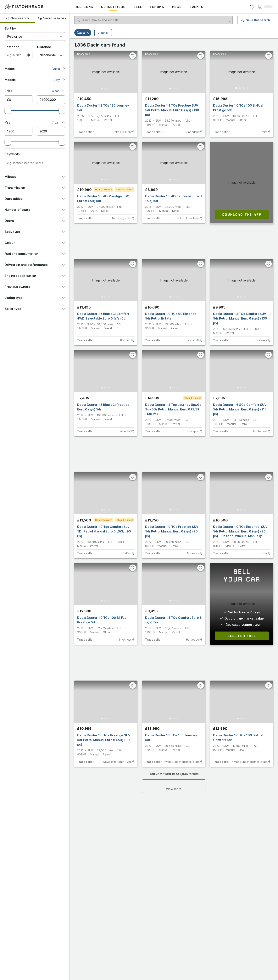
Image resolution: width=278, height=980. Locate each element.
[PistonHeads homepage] (24, 7)
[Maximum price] (51, 100)
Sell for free (242, 636)
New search (17, 18)
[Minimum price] (19, 100)
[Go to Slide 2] (104, 88)
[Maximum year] (51, 131)
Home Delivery (103, 189)
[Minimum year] (19, 131)
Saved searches (52, 18)
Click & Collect (125, 189)
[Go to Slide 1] (100, 88)
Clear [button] (55, 91)
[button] (88, 33)
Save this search (255, 20)
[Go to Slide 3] (108, 88)
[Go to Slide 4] (112, 88)
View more (174, 789)
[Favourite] (133, 56)
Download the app (242, 214)
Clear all (103, 33)
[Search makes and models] (153, 20)
